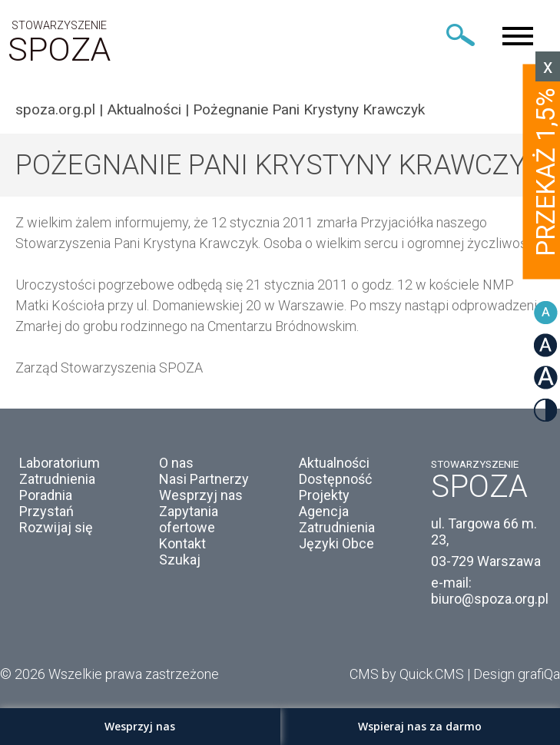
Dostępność (335, 479)
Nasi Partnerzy (204, 479)
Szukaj (180, 560)
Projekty (324, 495)
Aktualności (144, 109)
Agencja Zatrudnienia (337, 519)
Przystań (46, 511)
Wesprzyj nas (201, 495)
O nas (176, 463)
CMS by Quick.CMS (407, 674)
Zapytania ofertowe (189, 519)
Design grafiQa (517, 674)
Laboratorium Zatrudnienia (60, 471)
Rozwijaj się (56, 527)
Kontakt (182, 543)
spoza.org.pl (55, 109)
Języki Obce (336, 543)
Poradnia (46, 495)
